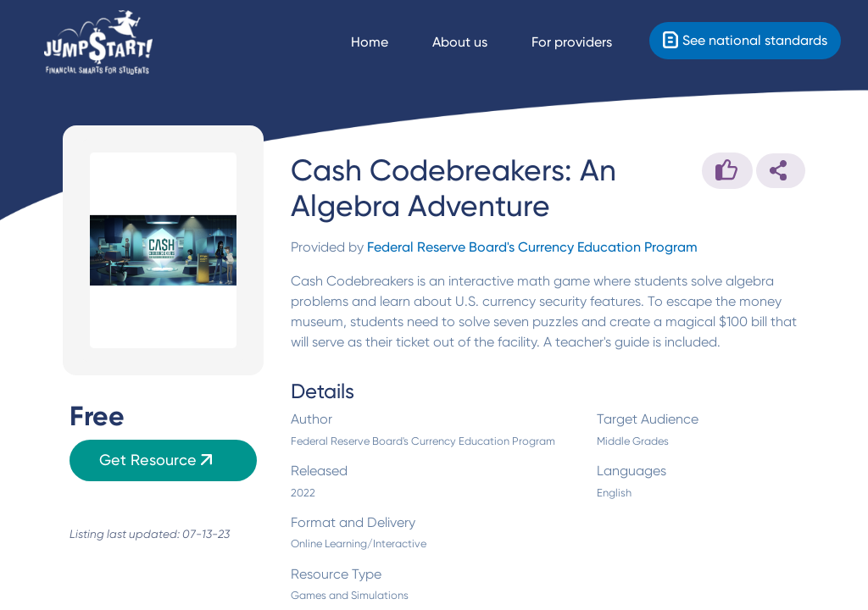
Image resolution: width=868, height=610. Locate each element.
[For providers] (587, 42)
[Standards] (745, 41)
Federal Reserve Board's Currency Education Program (532, 247)
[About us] (475, 42)
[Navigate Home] (385, 42)
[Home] (98, 43)
